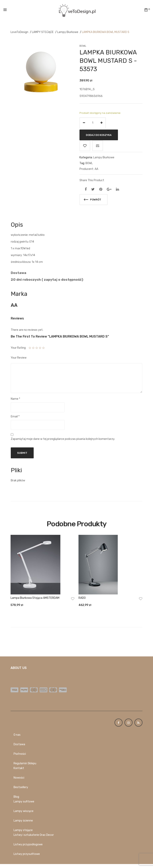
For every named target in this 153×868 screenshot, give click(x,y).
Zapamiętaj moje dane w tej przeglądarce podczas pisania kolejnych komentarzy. (63, 439)
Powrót (93, 200)
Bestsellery (21, 787)
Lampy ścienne (23, 821)
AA (96, 169)
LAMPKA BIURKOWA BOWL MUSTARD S (106, 32)
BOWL (83, 46)
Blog (16, 797)
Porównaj (98, 146)
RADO (82, 598)
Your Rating (18, 348)
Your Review (19, 358)
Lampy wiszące (24, 811)
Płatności (20, 754)
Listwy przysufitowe (27, 854)
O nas (17, 735)
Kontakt (19, 768)
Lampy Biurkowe (68, 32)
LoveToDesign (19, 32)
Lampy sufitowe (24, 802)
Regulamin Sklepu (25, 763)
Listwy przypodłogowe (28, 844)
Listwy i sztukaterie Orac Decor (34, 835)
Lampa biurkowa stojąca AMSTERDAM (35, 598)
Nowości (19, 778)
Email (15, 417)
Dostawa (19, 744)
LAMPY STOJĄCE (43, 32)
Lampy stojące (23, 830)
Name (15, 399)
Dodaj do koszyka (99, 135)
